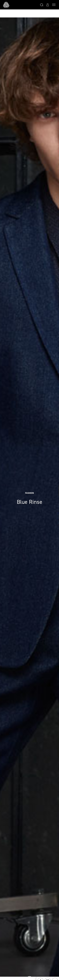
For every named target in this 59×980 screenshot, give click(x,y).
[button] (42, 5)
